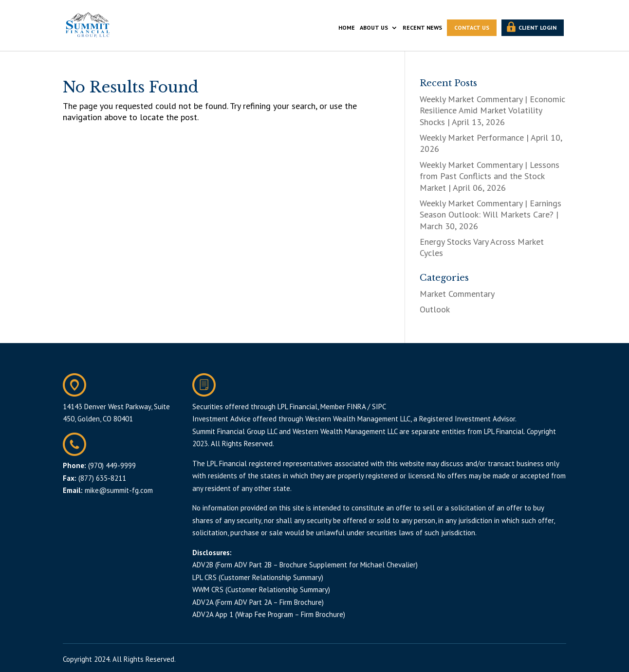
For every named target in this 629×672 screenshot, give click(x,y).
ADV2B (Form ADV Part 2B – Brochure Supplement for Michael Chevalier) (305, 565)
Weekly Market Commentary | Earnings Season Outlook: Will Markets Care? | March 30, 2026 (490, 215)
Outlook (435, 309)
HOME (347, 28)
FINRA (356, 407)
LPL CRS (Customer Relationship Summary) (258, 577)
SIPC (379, 407)
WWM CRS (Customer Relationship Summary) (261, 590)
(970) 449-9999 (112, 465)
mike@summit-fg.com (119, 490)
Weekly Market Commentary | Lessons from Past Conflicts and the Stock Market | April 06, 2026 (490, 176)
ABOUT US (374, 28)
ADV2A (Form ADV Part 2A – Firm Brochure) (258, 602)
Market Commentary (457, 294)
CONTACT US (472, 27)
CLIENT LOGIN (537, 27)
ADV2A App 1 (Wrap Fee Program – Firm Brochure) (269, 614)
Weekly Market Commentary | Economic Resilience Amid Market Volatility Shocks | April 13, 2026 (492, 110)
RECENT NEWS (422, 28)
